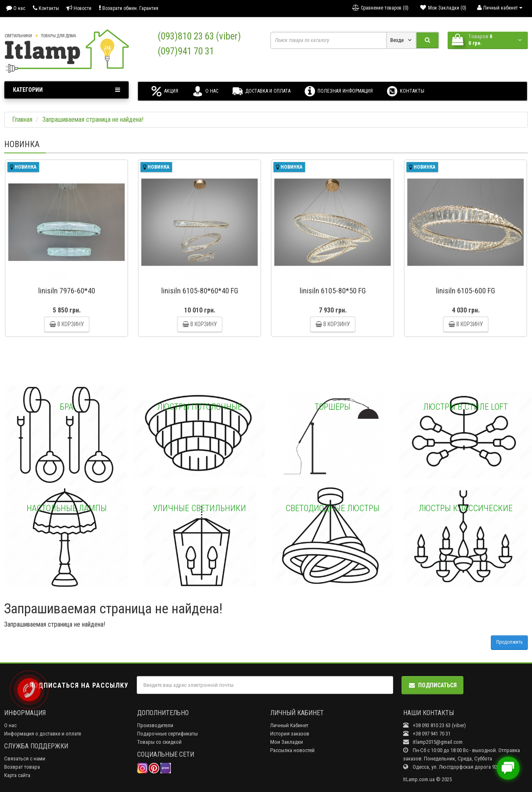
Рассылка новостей (292, 750)
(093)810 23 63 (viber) (199, 36)
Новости (79, 8)
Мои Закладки (287, 742)
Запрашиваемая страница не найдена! (93, 119)
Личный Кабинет (289, 725)
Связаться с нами (25, 759)
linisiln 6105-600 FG (465, 291)
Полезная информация (339, 91)
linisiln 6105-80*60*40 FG (200, 291)
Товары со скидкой (159, 742)
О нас (16, 8)
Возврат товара (22, 767)
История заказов (290, 734)
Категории (66, 90)
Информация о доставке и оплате (43, 734)
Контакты (46, 8)
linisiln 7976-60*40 (67, 291)
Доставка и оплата (261, 91)
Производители (155, 725)
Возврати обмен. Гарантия (129, 8)
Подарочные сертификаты (167, 734)
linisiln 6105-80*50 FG (333, 291)
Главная (22, 119)
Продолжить (509, 642)
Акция (165, 91)
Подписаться (432, 685)
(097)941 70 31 (186, 51)
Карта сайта (17, 775)
